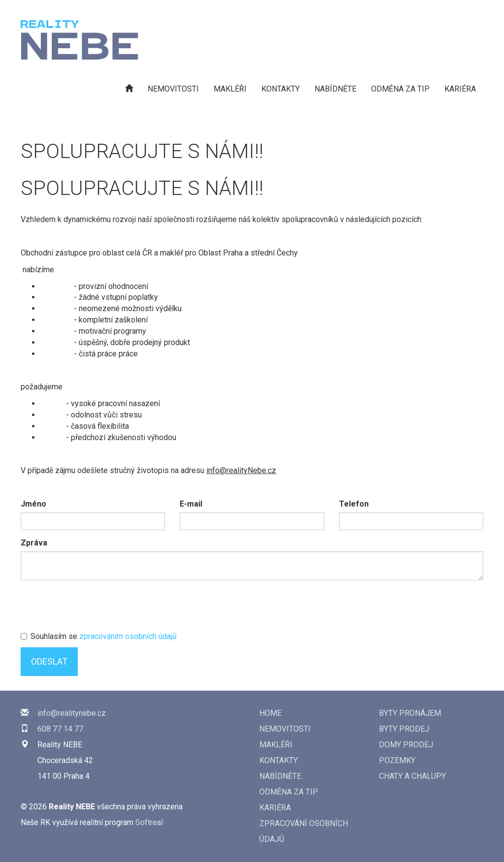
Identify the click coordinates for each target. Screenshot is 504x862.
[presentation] (95, 607)
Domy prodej (406, 745)
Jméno (33, 504)
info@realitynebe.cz (72, 713)
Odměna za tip (400, 89)
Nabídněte (335, 89)
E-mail (191, 504)
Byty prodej (404, 729)
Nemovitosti (173, 89)
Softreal (149, 822)
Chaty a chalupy (412, 776)
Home (270, 713)
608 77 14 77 (60, 729)
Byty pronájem (410, 713)
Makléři (230, 89)
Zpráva (34, 543)
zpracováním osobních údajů (128, 636)
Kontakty (281, 89)
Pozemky (397, 760)
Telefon (354, 504)
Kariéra (460, 89)
